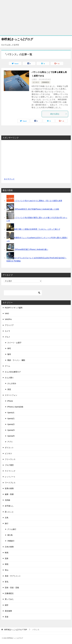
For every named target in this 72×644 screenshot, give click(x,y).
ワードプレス (10, 483)
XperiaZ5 (11, 436)
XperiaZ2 (11, 424)
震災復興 (8, 611)
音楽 (7, 617)
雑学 (7, 605)
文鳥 (7, 518)
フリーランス (10, 459)
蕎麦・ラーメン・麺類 (16, 360)
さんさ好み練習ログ (13, 372)
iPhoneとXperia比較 (15, 407)
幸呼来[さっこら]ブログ (17, 39)
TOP (16, 630)
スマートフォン (11, 395)
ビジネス (36, 82)
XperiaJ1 (11, 413)
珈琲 (9, 354)
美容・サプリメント (13, 576)
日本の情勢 (9, 547)
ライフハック (10, 471)
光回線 (7, 500)
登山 (7, 570)
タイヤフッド (9, 179)
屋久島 (10, 535)
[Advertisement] (36, 18)
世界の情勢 (9, 488)
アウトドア (9, 325)
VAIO (7, 313)
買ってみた (9, 599)
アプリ (10, 442)
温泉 (7, 558)
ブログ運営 (9, 465)
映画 (7, 553)
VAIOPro (8, 319)
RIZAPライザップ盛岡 (14, 308)
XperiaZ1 (11, 419)
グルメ (7, 337)
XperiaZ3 (11, 430)
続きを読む (59, 114)
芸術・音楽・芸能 (12, 588)
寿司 (9, 348)
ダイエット (9, 448)
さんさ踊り (9, 378)
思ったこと (9, 512)
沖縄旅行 (11, 541)
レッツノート (10, 477)
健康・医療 (9, 494)
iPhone (10, 401)
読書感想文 (46, 82)
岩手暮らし (9, 506)
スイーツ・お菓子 (14, 343)
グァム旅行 (12, 529)
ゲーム (7, 366)
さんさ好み (12, 383)
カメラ (7, 331)
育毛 (7, 582)
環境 (7, 564)
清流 (9, 389)
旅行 (7, 523)
